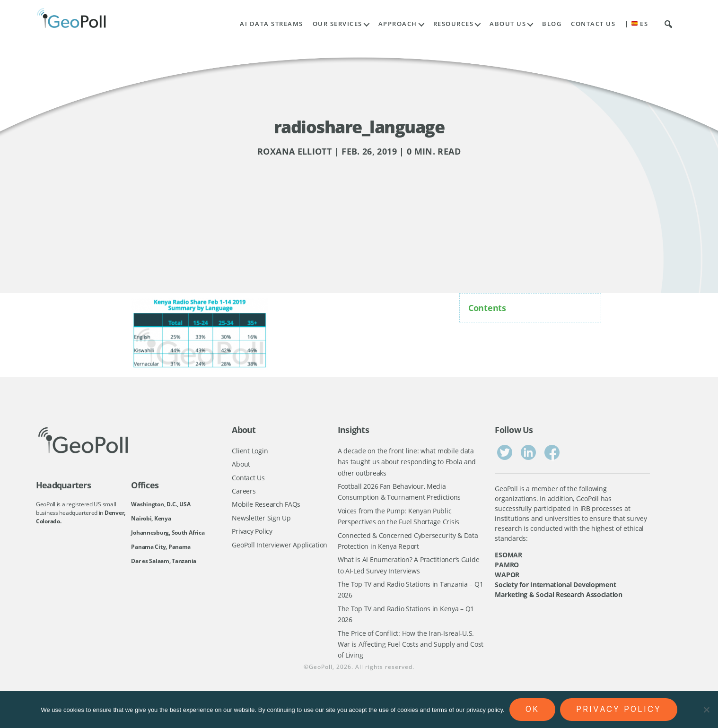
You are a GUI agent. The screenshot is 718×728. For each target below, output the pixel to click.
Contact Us (593, 24)
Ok (532, 709)
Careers (244, 492)
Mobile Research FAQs (266, 507)
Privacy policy (619, 709)
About (241, 464)
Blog (552, 24)
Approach (398, 24)
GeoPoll (321, 676)
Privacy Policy (252, 534)
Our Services (337, 24)
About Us (508, 24)
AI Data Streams (271, 24)
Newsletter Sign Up (261, 520)
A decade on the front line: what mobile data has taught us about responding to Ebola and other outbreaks (407, 462)
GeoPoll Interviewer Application (280, 548)
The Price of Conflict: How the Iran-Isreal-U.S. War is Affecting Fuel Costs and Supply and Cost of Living (411, 652)
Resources (454, 24)
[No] (706, 710)
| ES (636, 24)
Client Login (250, 451)
